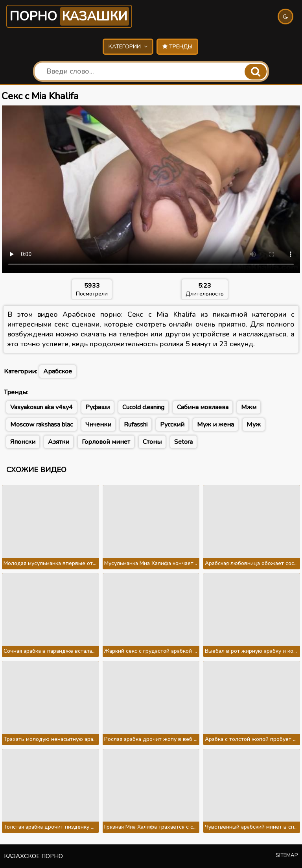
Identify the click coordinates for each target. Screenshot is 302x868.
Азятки (59, 442)
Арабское (58, 371)
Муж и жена (215, 425)
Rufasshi (136, 425)
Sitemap (287, 855)
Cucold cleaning (143, 407)
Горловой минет (106, 442)
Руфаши (98, 407)
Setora (183, 442)
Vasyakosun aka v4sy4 (41, 407)
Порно (69, 16)
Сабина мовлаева (203, 407)
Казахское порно (33, 856)
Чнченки (98, 425)
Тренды (177, 47)
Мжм (249, 407)
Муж (254, 425)
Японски (23, 442)
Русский (172, 425)
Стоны (152, 442)
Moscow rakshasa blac (41, 425)
